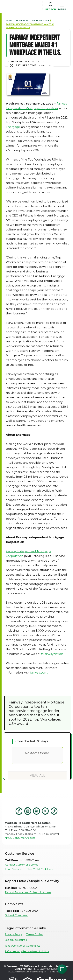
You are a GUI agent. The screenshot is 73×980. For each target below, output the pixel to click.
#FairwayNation (52, 654)
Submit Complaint (16, 915)
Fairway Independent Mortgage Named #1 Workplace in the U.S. (30, 26)
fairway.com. (39, 673)
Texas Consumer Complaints (22, 946)
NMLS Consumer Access (20, 838)
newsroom (22, 21)
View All (37, 775)
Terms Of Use (34, 934)
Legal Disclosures (16, 940)
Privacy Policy (13, 934)
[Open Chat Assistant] (62, 969)
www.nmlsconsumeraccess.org (25, 972)
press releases (40, 21)
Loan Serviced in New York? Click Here (29, 869)
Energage (13, 127)
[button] (62, 6)
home (9, 21)
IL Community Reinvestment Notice (27, 951)
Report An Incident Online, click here (28, 892)
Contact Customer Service (22, 865)
